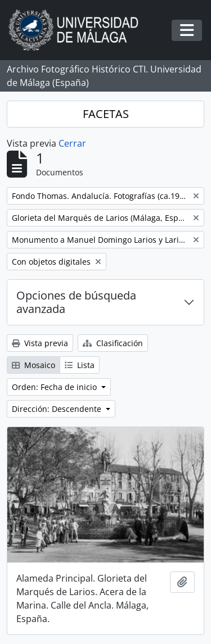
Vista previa (40, 343)
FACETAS (106, 114)
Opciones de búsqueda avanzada (76, 302)
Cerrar (72, 143)
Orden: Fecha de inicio (55, 387)
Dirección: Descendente (58, 409)
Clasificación (113, 343)
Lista (80, 365)
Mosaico (33, 365)
